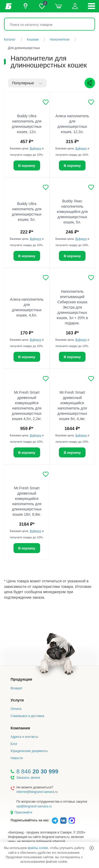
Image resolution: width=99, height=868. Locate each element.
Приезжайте (23, 812)
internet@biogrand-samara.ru (37, 792)
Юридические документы (29, 751)
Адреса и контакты (24, 737)
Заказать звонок (28, 778)
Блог (14, 744)
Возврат (16, 688)
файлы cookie (38, 848)
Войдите (36, 148)
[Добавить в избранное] (46, 102)
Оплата (16, 709)
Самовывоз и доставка (27, 716)
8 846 (37, 771)
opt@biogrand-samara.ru (34, 806)
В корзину (27, 166)
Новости (17, 758)
